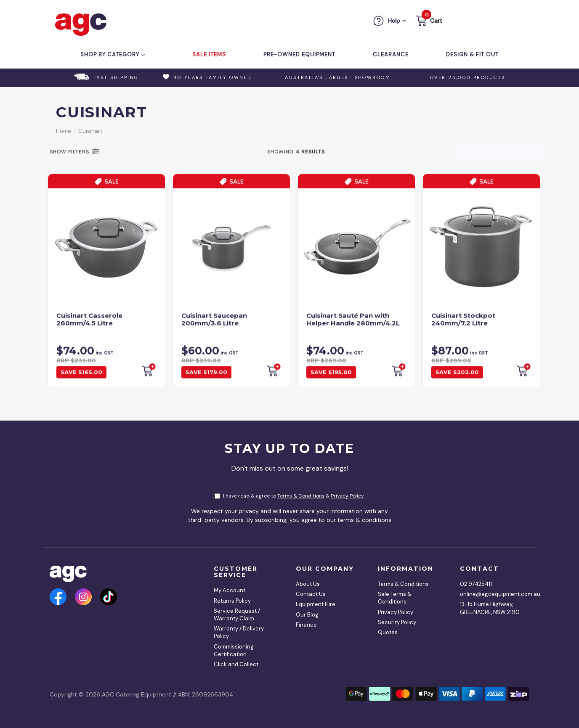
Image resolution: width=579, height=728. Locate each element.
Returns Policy (232, 601)
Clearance (391, 54)
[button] (428, 22)
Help (394, 21)
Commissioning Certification (234, 650)
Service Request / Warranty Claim (237, 615)
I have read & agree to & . (289, 496)
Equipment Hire (316, 604)
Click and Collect (236, 664)
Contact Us (311, 594)
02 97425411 (476, 584)
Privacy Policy (347, 496)
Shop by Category (113, 54)
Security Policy (397, 622)
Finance (306, 625)
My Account (230, 590)
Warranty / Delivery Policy (239, 632)
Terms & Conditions (301, 496)
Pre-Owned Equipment (299, 54)
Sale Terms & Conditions (395, 598)
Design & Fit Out (472, 54)
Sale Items (209, 54)
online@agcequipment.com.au (491, 594)
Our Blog (307, 615)
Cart (436, 21)
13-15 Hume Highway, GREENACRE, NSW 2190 (490, 608)
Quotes (388, 632)
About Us (308, 584)
